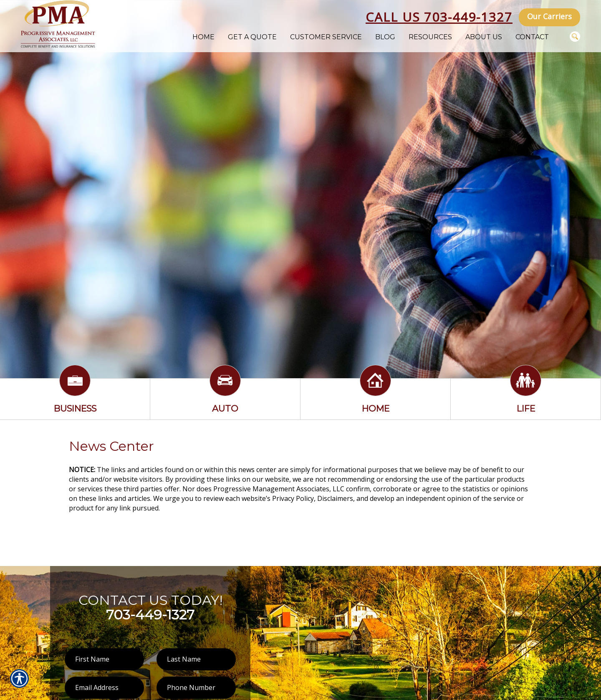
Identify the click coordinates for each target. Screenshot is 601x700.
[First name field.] (104, 659)
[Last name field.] (196, 659)
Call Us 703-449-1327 (439, 17)
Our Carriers (549, 16)
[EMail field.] (104, 688)
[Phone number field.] (196, 688)
